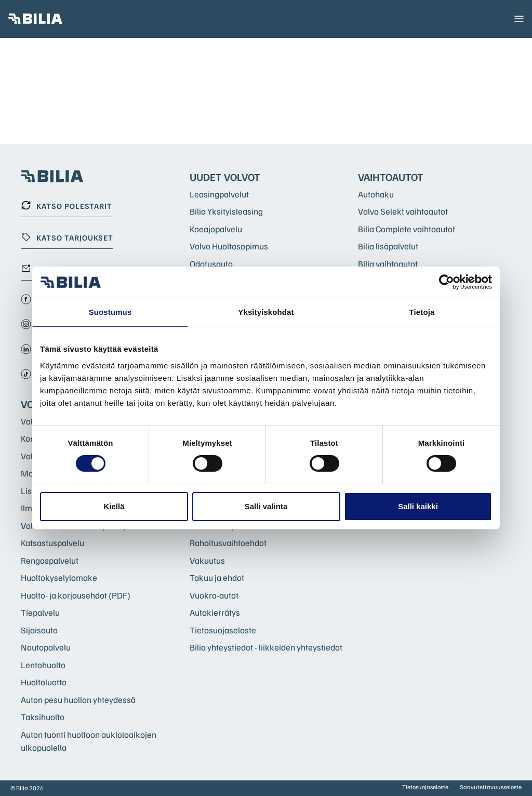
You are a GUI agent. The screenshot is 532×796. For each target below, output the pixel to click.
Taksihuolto (43, 717)
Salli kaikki (418, 506)
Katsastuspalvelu (52, 543)
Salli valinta (266, 506)
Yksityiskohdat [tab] (266, 312)
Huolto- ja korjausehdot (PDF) (76, 595)
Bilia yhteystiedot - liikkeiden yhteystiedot (266, 647)
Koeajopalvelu (216, 229)
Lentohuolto (43, 665)
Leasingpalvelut (219, 194)
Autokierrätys (215, 612)
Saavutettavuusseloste (491, 787)
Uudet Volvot (225, 177)
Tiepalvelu (40, 612)
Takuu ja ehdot (217, 578)
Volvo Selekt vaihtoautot (403, 211)
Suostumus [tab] (110, 312)
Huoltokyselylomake (59, 578)
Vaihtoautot (391, 177)
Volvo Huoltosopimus (229, 246)
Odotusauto (211, 264)
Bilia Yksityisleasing (226, 211)
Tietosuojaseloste (223, 630)
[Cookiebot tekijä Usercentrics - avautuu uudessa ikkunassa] (447, 282)
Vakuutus (207, 560)
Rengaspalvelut (50, 560)
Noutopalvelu (46, 647)
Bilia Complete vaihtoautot (407, 229)
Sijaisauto (39, 630)
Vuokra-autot (214, 595)
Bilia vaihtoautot (388, 264)
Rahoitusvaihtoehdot (228, 543)
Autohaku (376, 194)
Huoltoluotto (44, 682)
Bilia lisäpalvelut (388, 246)
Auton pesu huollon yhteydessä (78, 700)
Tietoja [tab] (422, 312)
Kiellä (114, 506)
